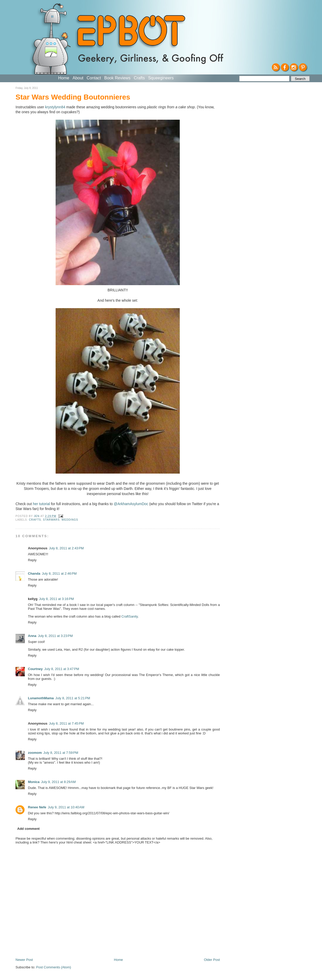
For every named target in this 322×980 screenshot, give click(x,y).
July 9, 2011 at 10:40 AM (66, 807)
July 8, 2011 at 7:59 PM (61, 753)
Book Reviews (117, 78)
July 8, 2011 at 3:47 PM (62, 669)
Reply (32, 560)
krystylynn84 (55, 107)
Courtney (35, 669)
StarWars (51, 520)
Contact (94, 78)
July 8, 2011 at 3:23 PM (55, 636)
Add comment (29, 829)
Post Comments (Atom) (54, 967)
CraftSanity (129, 616)
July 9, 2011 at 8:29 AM (58, 782)
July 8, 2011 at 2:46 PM (59, 573)
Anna (32, 636)
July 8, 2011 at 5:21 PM (73, 698)
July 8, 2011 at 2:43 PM (66, 548)
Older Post (212, 960)
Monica (34, 782)
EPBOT (130, 33)
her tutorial (41, 504)
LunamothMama (41, 698)
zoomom (35, 753)
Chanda (34, 573)
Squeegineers (161, 78)
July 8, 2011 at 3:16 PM (57, 599)
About (78, 78)
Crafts (139, 78)
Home (64, 78)
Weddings (70, 520)
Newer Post (24, 960)
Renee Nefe (37, 807)
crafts (35, 520)
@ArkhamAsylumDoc (131, 504)
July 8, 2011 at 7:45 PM (66, 723)
